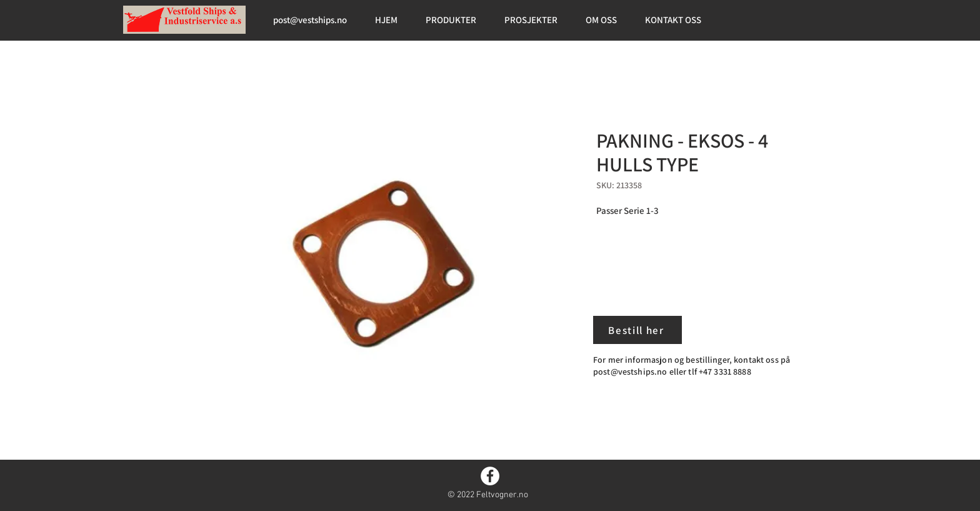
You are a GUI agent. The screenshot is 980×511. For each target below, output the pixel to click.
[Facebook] (490, 476)
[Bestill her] (637, 330)
